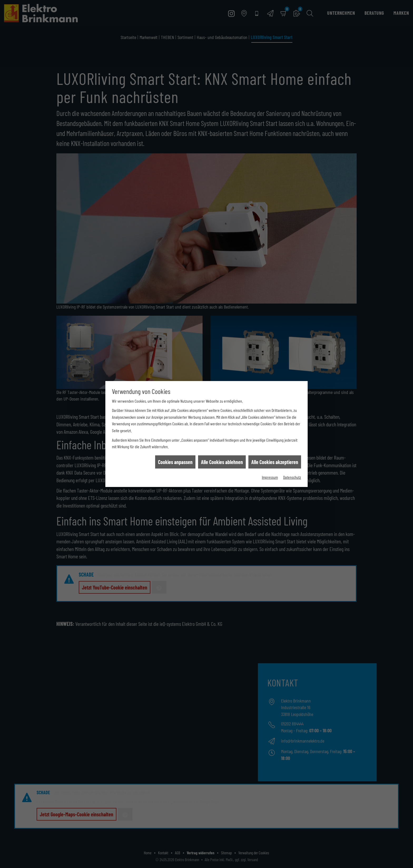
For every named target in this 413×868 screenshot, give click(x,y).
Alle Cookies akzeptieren (275, 428)
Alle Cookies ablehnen (222, 428)
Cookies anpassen (175, 428)
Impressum (270, 444)
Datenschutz (292, 444)
